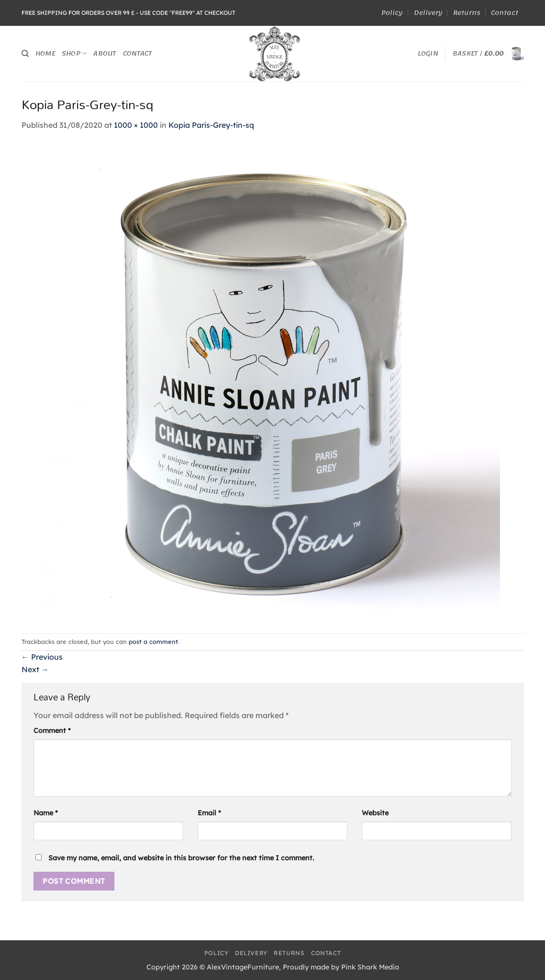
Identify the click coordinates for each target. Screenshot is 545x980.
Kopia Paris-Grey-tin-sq (211, 125)
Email (209, 813)
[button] (428, 54)
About (105, 53)
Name (46, 813)
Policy (392, 13)
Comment (52, 731)
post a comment (153, 642)
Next (35, 669)
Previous (42, 657)
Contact (505, 13)
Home (45, 53)
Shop (74, 53)
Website (375, 813)
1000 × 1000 (136, 125)
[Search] (25, 54)
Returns (467, 13)
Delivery (428, 13)
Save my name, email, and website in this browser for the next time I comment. (181, 858)
